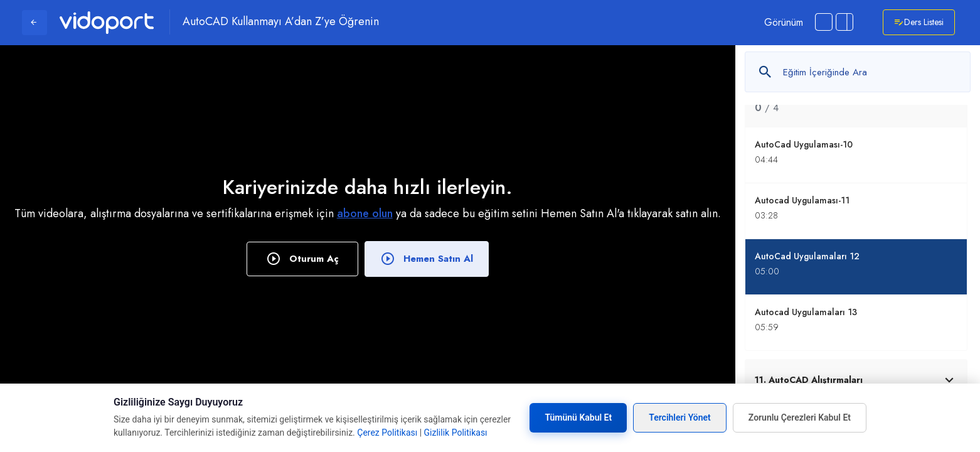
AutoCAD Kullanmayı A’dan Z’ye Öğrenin (281, 22)
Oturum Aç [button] (302, 259)
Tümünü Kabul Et (578, 417)
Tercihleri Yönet (680, 417)
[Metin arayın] (858, 72)
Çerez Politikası (387, 433)
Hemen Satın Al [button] (427, 259)
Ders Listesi (919, 22)
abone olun (365, 213)
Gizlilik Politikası (456, 433)
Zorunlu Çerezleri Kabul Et (800, 417)
